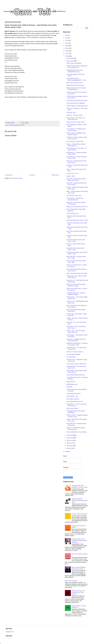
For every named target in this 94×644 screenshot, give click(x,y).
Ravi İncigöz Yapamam (73, 399)
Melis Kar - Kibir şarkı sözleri (75, 115)
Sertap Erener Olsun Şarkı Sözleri (76, 122)
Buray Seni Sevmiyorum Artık (75, 83)
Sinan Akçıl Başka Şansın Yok (75, 401)
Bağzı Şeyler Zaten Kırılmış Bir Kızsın (77, 207)
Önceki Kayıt (55, 175)
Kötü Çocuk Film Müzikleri (74, 63)
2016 (67, 56)
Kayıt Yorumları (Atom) (16, 178)
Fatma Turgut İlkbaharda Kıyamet (76, 375)
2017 (67, 53)
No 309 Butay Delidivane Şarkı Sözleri (77, 100)
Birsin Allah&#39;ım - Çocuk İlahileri (77, 432)
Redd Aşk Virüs (71, 382)
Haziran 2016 (71, 440)
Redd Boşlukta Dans (72, 384)
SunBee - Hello (71, 176)
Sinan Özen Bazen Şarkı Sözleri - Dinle (77, 220)
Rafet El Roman (14, 125)
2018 (67, 51)
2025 (67, 35)
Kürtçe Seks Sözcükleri (71, 581)
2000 (67, 451)
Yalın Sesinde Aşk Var (72, 213)
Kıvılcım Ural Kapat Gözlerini (75, 352)
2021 (67, 43)
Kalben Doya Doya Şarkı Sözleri (75, 85)
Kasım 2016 (70, 61)
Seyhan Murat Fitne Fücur (74, 394)
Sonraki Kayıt (9, 175)
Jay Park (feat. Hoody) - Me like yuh (76, 364)
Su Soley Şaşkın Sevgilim (73, 354)
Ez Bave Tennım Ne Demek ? (80, 514)
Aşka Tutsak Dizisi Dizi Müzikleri (76, 103)
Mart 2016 (70, 448)
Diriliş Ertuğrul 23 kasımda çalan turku (77, 106)
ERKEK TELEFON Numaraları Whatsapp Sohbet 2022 (80, 500)
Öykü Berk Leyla (71, 113)
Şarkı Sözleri (22, 125)
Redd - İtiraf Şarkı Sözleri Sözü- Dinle (77, 273)
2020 (67, 46)
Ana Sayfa (32, 175)
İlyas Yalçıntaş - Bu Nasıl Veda (75, 141)
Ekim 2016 (70, 435)
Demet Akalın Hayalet (72, 408)
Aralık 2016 (70, 58)
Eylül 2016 (70, 438)
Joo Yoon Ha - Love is (72, 173)
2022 (67, 40)
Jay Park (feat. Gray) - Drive (74, 196)
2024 (67, 38)
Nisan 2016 (70, 446)
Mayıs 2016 (70, 443)
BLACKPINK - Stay (72, 396)
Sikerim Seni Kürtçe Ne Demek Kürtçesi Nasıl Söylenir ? (78, 592)
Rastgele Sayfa (10, 632)
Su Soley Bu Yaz (71, 357)
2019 (67, 48)
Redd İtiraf (69, 387)
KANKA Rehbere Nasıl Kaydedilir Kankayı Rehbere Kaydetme (79, 541)
